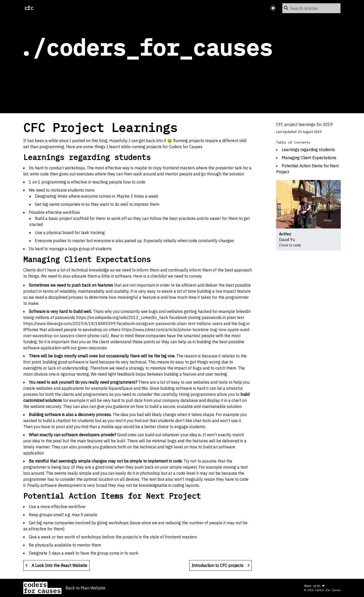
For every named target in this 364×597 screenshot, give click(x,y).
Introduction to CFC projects (222, 565)
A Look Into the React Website (55, 565)
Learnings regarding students (308, 150)
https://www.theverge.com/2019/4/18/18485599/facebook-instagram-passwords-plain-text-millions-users (123, 324)
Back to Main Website (85, 588)
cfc (29, 8)
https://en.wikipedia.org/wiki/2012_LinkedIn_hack (122, 317)
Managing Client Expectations (309, 158)
